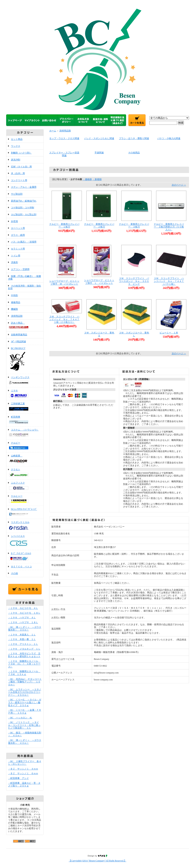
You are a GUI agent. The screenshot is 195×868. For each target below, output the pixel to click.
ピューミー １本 (169, 333)
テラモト (25, 473)
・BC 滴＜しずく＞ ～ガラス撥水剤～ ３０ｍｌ (25, 629)
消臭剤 (14, 262)
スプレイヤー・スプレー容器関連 (64, 154)
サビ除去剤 (17, 194)
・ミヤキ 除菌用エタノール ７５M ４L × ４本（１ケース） (24, 664)
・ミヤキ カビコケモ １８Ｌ (24, 613)
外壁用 (14, 221)
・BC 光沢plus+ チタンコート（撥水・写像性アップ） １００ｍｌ (25, 682)
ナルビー (25, 446)
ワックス (16, 146)
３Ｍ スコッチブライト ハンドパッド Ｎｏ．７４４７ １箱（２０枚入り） (65, 319)
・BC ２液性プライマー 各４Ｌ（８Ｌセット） (25, 763)
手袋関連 (99, 153)
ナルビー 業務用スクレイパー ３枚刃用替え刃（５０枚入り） (169, 227)
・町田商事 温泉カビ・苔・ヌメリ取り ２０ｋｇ (24, 784)
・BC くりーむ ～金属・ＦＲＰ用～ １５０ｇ (25, 711)
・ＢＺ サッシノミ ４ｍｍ (23, 769)
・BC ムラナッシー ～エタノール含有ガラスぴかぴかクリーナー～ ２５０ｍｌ (25, 692)
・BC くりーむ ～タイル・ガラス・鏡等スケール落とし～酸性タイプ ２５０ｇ (25, 702)
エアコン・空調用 (20, 269)
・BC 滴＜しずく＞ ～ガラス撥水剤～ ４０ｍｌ (25, 742)
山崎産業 (25, 459)
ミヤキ (25, 394)
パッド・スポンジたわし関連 (99, 138)
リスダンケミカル (25, 526)
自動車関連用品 (19, 335)
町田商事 (25, 420)
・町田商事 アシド (18, 778)
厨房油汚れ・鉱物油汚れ (24, 201)
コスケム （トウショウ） (25, 433)
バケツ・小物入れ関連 (169, 138)
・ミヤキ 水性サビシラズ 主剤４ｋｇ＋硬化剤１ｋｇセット (24, 655)
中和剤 (14, 295)
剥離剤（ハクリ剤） (21, 153)
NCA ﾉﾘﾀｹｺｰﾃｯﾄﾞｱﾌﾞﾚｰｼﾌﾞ (25, 512)
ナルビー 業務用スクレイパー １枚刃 (64, 226)
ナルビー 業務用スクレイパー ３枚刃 (134, 226)
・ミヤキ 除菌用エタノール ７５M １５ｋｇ (24, 673)
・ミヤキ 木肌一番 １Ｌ (22, 639)
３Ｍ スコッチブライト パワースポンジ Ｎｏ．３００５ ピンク (134, 281)
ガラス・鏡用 (18, 235)
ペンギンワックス (25, 381)
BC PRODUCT (25, 359)
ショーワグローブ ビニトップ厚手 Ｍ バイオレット (64, 282)
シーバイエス (25, 541)
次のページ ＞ (179, 185)
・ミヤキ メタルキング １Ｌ (24, 649)
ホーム (53, 131)
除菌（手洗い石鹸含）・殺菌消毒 (25, 278)
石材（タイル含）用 (21, 167)
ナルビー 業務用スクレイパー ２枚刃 (99, 226)
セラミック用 (18, 249)
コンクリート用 (19, 180)
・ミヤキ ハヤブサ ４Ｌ (22, 618)
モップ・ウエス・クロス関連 (64, 138)
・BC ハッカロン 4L (20, 718)
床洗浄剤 (16, 160)
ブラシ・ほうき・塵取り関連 (134, 138)
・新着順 (97, 179)
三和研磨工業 (25, 407)
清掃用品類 (17, 316)
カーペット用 (18, 228)
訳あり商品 (25, 325)
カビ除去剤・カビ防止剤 (24, 215)
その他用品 (134, 153)
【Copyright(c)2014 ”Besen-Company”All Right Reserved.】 (97, 861)
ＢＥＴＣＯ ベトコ (21, 567)
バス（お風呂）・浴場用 (24, 242)
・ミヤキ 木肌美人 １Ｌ (22, 635)
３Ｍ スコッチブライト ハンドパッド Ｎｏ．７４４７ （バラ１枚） (170, 281)
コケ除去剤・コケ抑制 (23, 208)
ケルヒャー (25, 499)
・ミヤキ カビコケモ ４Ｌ (23, 608)
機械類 (14, 309)
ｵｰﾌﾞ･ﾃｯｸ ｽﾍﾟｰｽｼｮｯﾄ (25, 557)
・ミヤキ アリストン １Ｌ (23, 644)
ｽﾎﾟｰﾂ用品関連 (18, 342)
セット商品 (17, 139)
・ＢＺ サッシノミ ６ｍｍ (23, 773)
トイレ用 (16, 256)
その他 (14, 573)
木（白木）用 (18, 173)
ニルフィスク (25, 486)
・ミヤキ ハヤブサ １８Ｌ (23, 622)
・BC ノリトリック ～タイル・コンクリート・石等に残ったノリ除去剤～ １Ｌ (24, 725)
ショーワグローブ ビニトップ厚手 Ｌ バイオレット (99, 282)
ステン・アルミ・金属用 (24, 187)
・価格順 (87, 179)
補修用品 (16, 302)
